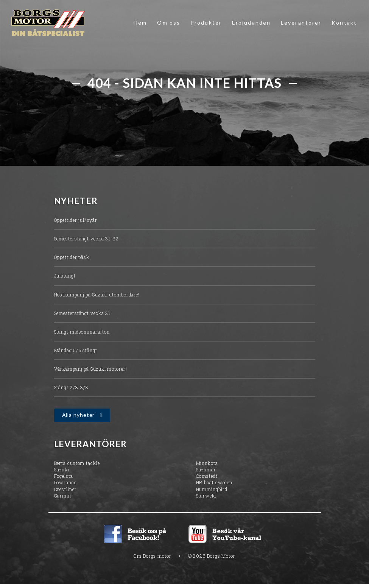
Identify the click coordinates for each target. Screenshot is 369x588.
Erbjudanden (251, 23)
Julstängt (65, 276)
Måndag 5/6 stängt (76, 350)
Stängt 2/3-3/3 (72, 387)
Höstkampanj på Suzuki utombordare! (97, 295)
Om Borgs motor (153, 556)
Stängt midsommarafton (82, 332)
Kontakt (344, 23)
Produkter (206, 23)
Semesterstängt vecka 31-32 (86, 239)
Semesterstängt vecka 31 (83, 313)
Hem (140, 23)
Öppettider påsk (72, 257)
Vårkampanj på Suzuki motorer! (91, 369)
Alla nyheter (79, 415)
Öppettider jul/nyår (76, 220)
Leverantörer (301, 23)
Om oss (169, 23)
